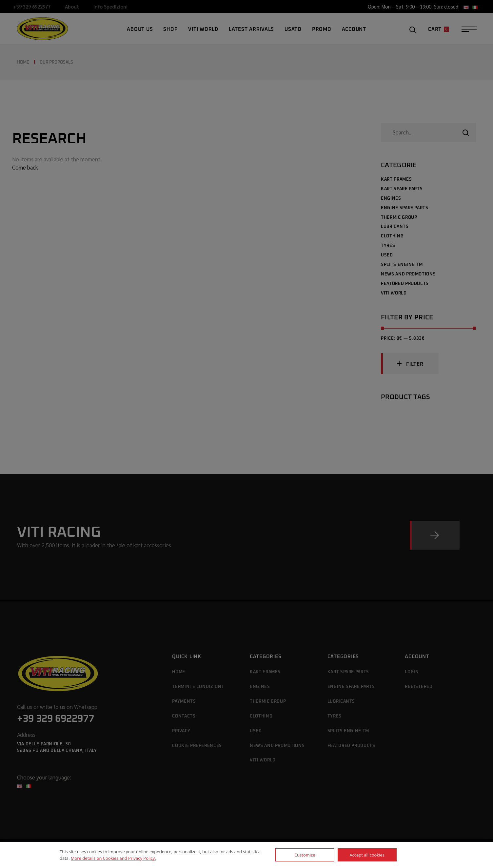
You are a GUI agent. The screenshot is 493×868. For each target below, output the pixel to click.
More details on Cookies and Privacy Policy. (113, 858)
